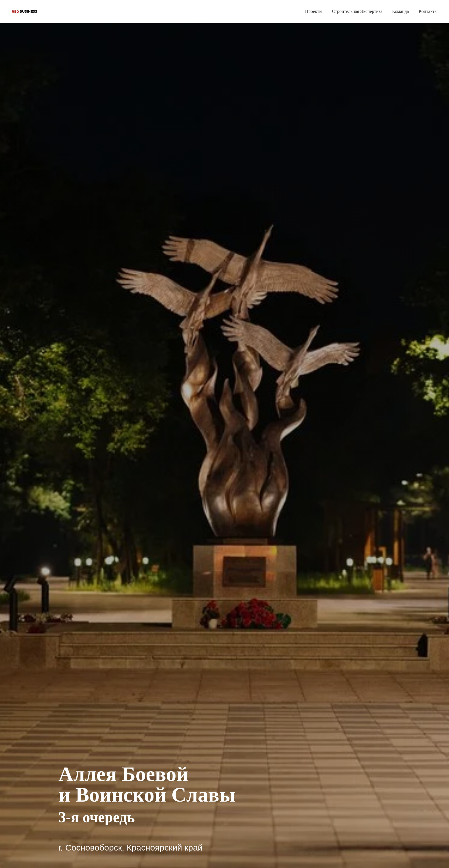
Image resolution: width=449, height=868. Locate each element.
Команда (400, 11)
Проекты (314, 11)
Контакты (428, 11)
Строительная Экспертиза (357, 11)
